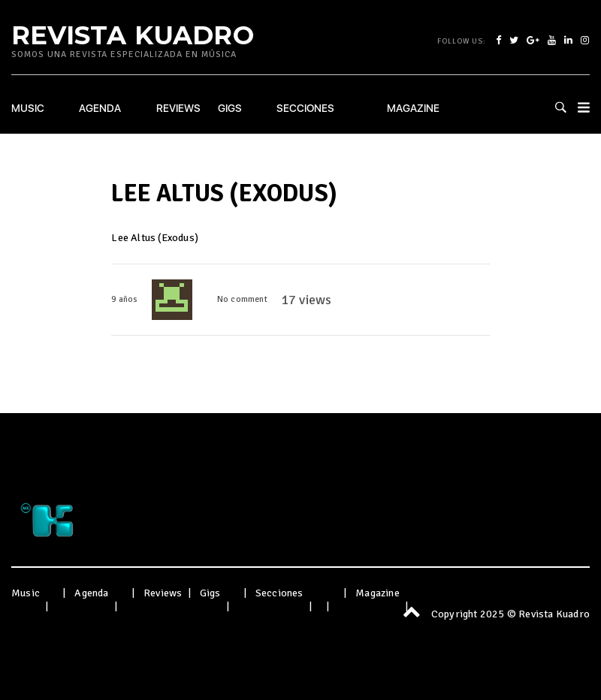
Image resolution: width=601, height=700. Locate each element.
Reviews (178, 108)
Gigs (230, 108)
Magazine (413, 108)
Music (28, 108)
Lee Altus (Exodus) (155, 238)
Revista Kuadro (133, 35)
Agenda (100, 108)
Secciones (305, 108)
